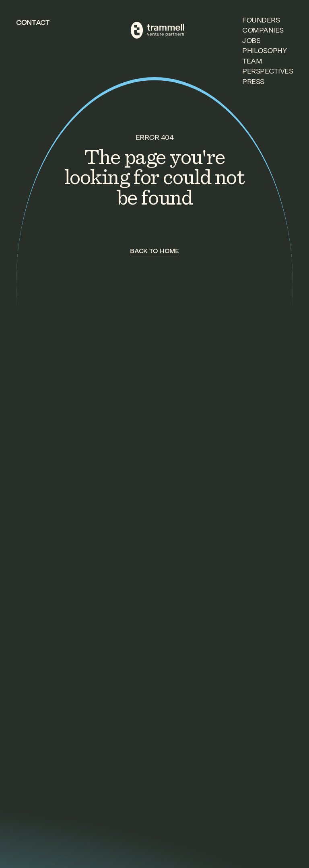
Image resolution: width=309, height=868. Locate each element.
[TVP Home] (158, 30)
